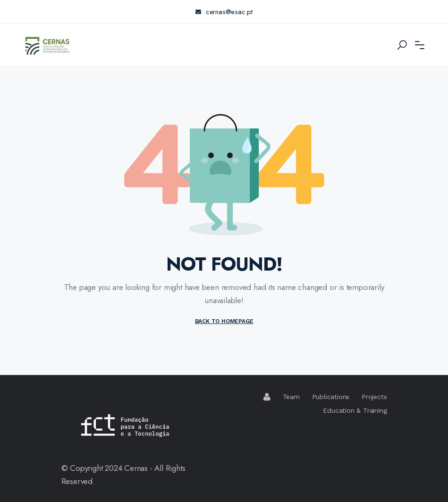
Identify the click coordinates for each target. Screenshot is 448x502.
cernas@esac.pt (224, 12)
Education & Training (355, 410)
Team (291, 397)
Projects (374, 397)
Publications (331, 397)
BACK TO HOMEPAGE (224, 321)
